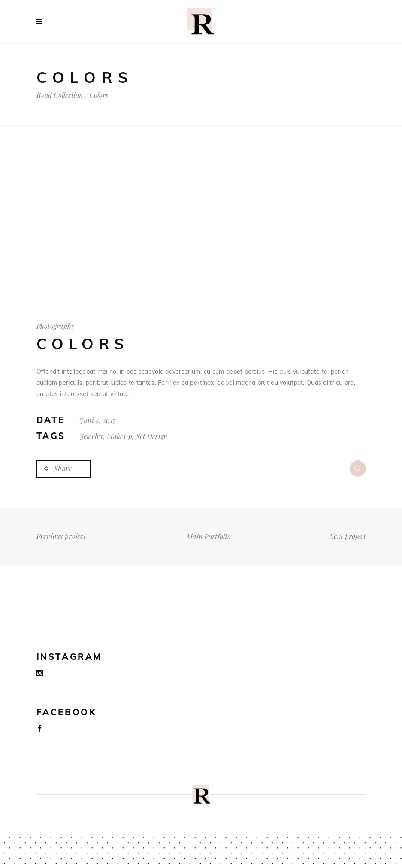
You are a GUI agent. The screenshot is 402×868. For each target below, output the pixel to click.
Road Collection (60, 95)
